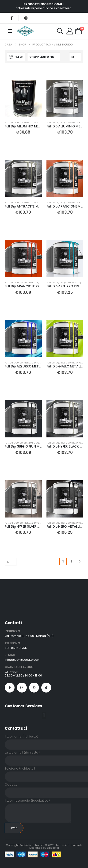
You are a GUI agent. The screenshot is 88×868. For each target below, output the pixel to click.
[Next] (80, 561)
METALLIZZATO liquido (36, 122)
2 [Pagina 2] (71, 561)
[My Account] (70, 31)
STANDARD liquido (34, 283)
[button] (60, 31)
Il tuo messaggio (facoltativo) (38, 807)
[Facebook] (11, 18)
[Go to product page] (23, 98)
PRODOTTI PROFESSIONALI (43, 4)
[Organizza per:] (44, 57)
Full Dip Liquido (14, 122)
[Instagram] (26, 18)
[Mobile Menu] (10, 31)
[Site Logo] (25, 31)
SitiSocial (53, 848)
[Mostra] (75, 57)
